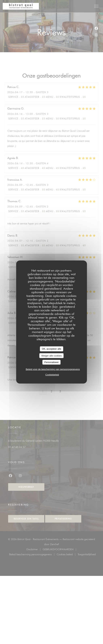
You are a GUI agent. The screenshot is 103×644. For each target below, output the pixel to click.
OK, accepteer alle (51, 349)
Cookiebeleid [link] (52, 374)
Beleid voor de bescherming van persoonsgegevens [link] (53, 369)
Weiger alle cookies (51, 356)
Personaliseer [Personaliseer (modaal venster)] (52, 362)
